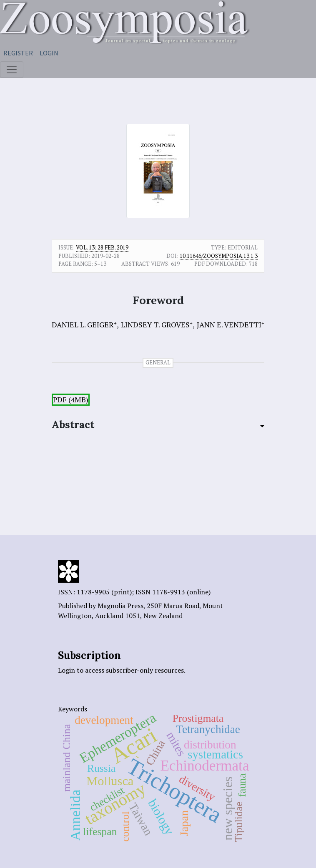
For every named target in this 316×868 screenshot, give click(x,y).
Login (49, 53)
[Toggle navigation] (12, 70)
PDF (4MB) (71, 400)
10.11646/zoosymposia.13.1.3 (219, 256)
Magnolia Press (120, 606)
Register (18, 53)
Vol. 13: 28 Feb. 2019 (102, 247)
